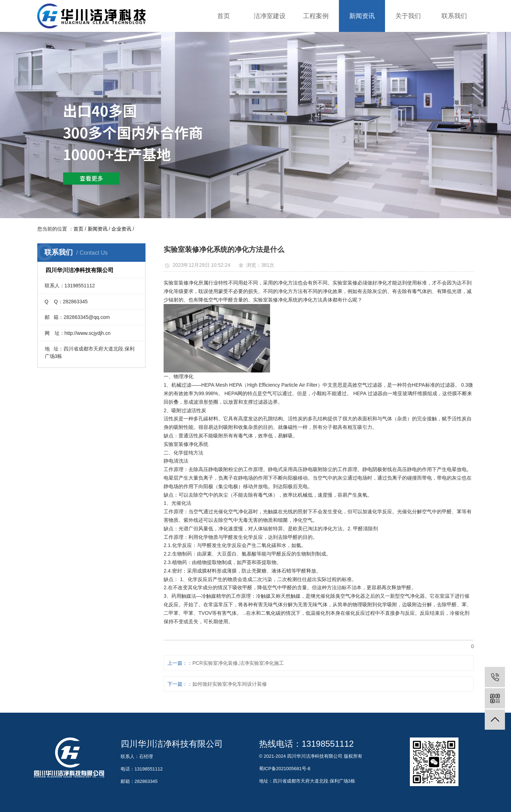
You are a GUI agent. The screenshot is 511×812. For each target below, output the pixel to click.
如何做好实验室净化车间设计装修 (230, 684)
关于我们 (408, 16)
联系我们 (454, 16)
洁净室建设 (270, 16)
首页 (224, 16)
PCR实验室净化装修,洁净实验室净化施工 (238, 663)
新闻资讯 (362, 16)
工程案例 (316, 16)
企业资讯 (121, 229)
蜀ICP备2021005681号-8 (285, 769)
